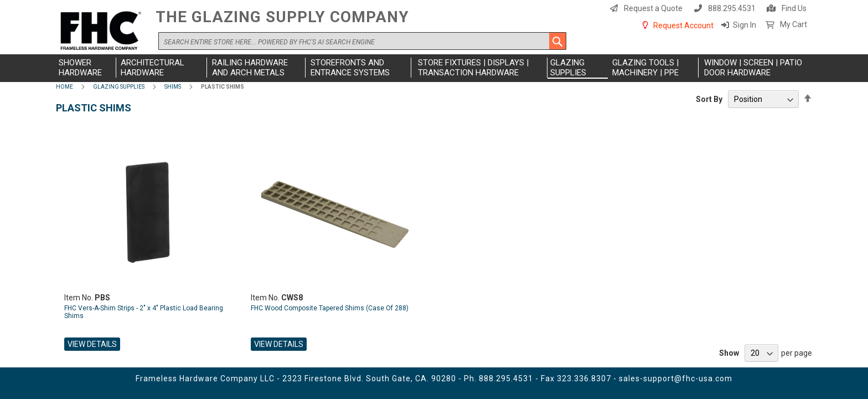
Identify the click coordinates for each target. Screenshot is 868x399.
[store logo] (103, 31)
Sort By (709, 99)
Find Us (794, 8)
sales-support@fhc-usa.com (676, 378)
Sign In (745, 25)
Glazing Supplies (119, 87)
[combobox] (362, 41)
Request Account (683, 25)
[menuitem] (86, 68)
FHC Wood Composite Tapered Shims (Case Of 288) (330, 308)
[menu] (434, 68)
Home (64, 87)
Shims (173, 87)
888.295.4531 (732, 8)
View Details (92, 344)
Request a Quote (653, 8)
